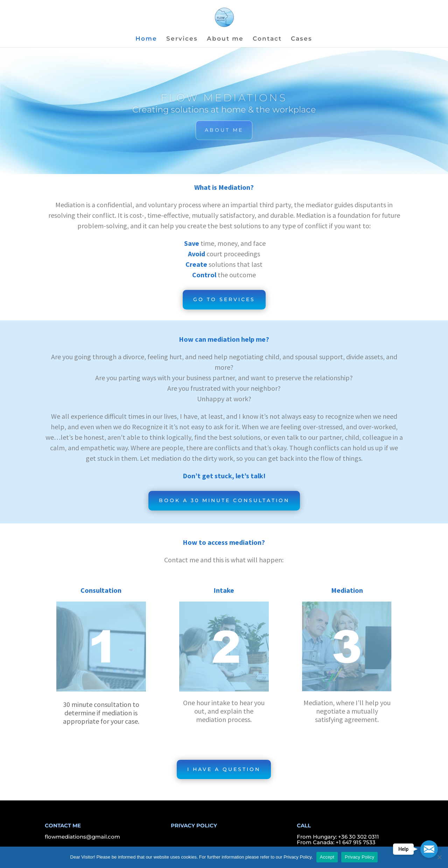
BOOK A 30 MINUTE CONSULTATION (224, 500)
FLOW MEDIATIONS (224, 101)
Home (146, 39)
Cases (302, 39)
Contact (267, 39)
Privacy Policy (359, 857)
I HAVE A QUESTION (224, 769)
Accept (327, 857)
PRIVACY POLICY (194, 825)
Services (182, 39)
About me (225, 39)
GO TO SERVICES (224, 299)
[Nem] (439, 857)
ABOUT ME (224, 133)
